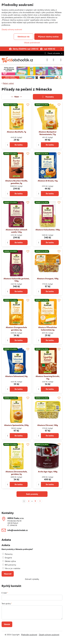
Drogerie (7, 558)
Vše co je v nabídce (11, 568)
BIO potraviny (9, 565)
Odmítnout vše (23, 37)
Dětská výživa (9, 561)
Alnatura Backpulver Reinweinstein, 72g (48, 133)
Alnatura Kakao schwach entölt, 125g (16, 231)
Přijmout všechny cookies (48, 37)
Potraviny (7, 554)
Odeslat (7, 624)
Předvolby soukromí (29, 635)
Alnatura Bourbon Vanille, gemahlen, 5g (16, 182)
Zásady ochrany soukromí (49, 635)
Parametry (48, 97)
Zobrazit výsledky (32, 579)
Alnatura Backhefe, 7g (16, 132)
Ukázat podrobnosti (32, 43)
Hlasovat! (8, 574)
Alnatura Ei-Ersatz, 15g (48, 181)
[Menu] (61, 60)
